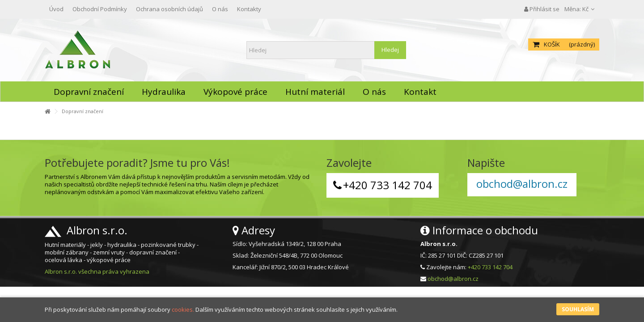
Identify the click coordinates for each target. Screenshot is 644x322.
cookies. (183, 309)
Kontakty (249, 9)
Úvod (56, 9)
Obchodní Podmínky (100, 9)
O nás (220, 9)
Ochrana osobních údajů (169, 9)
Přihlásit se (542, 9)
